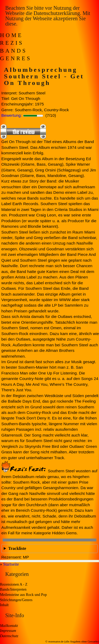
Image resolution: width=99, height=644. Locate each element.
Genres (16, 58)
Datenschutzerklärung (57, 13)
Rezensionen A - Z (14, 584)
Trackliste (17, 548)
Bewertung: (12, 115)
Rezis (12, 43)
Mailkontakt (9, 626)
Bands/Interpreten (13, 589)
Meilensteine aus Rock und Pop (23, 595)
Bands (14, 51)
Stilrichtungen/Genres (16, 600)
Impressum (8, 631)
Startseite (11, 564)
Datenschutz (9, 636)
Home (11, 35)
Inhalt (4, 605)
